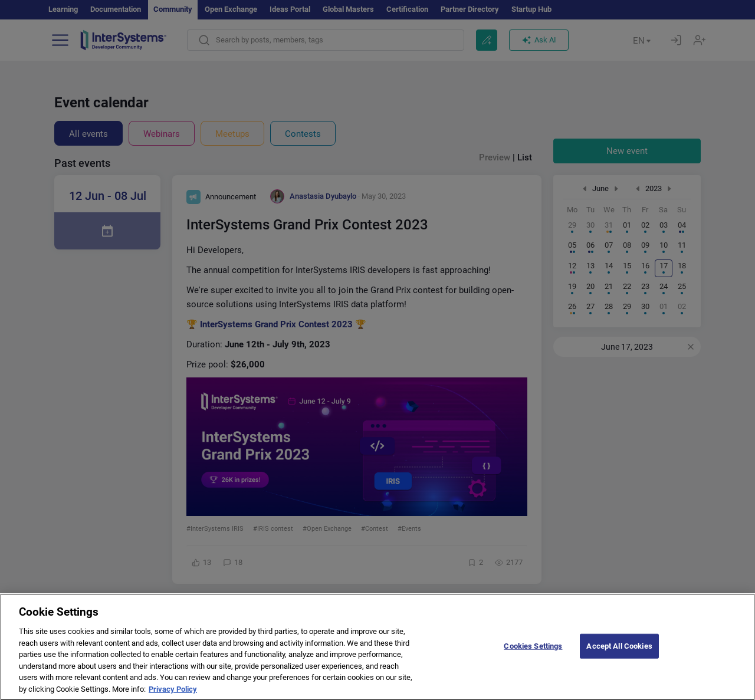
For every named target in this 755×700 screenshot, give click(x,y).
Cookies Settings (533, 654)
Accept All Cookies (619, 654)
